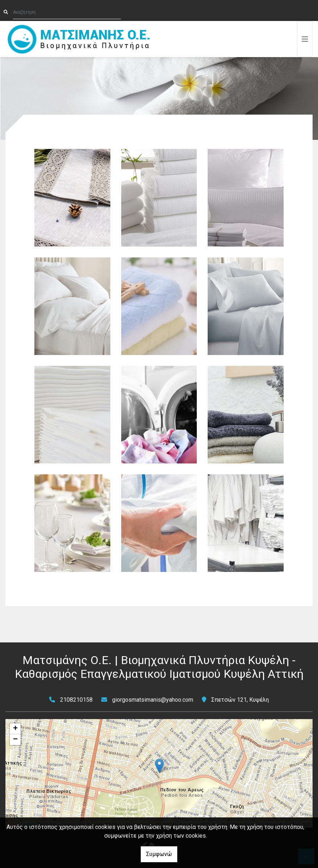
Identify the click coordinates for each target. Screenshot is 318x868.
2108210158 (76, 700)
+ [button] (15, 729)
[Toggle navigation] (305, 39)
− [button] (15, 740)
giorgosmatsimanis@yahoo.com (153, 700)
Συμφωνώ (159, 854)
